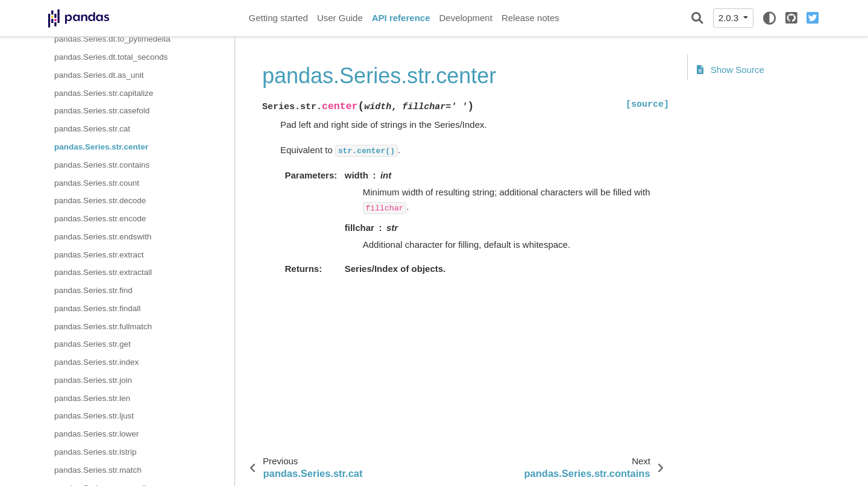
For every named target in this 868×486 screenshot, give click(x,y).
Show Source (731, 70)
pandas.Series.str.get (93, 344)
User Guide (340, 18)
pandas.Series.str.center (101, 147)
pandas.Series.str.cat (92, 129)
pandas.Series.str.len (92, 398)
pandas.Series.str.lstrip (96, 452)
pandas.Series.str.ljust (94, 416)
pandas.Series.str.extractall (103, 272)
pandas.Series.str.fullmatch (103, 327)
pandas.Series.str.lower (96, 434)
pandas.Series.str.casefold (102, 111)
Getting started (278, 18)
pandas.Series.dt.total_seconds (111, 57)
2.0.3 (730, 18)
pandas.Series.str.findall (97, 308)
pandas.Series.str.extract (99, 255)
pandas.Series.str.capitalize (104, 93)
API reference (401, 18)
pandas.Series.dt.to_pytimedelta (112, 39)
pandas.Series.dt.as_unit (99, 75)
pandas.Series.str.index (96, 362)
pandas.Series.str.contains (102, 165)
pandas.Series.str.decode (100, 200)
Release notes (530, 18)
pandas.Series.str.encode (100, 219)
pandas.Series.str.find (93, 290)
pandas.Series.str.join (93, 380)
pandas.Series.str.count (97, 183)
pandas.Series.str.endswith (103, 237)
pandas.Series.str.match (98, 470)
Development (465, 18)
